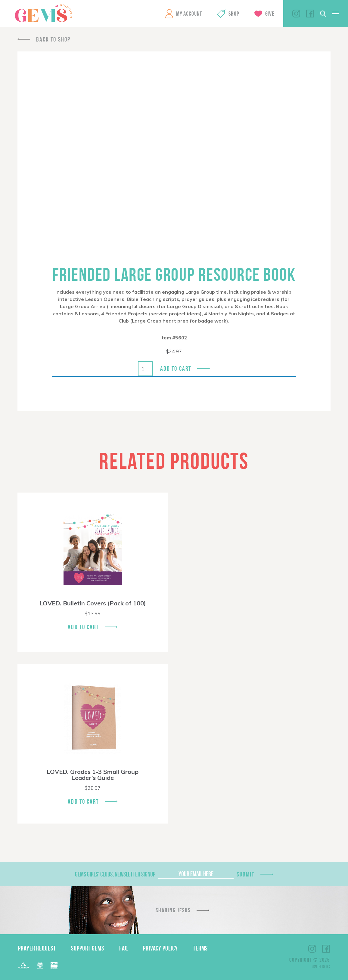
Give (270, 14)
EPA (54, 966)
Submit (246, 874)
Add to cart (176, 368)
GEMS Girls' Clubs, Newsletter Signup (115, 874)
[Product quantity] (145, 369)
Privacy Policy (160, 948)
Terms (200, 948)
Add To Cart (83, 627)
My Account (189, 14)
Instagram (296, 14)
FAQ (124, 948)
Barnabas (24, 966)
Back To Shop (53, 39)
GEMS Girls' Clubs (44, 13)
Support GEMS (88, 948)
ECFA (40, 966)
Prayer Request (37, 948)
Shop (234, 14)
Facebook (310, 14)
